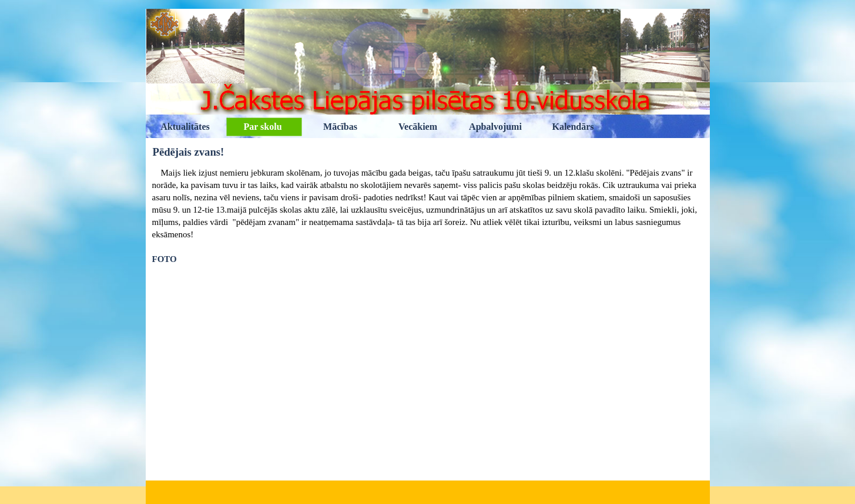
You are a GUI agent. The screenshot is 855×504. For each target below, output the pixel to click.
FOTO (165, 259)
